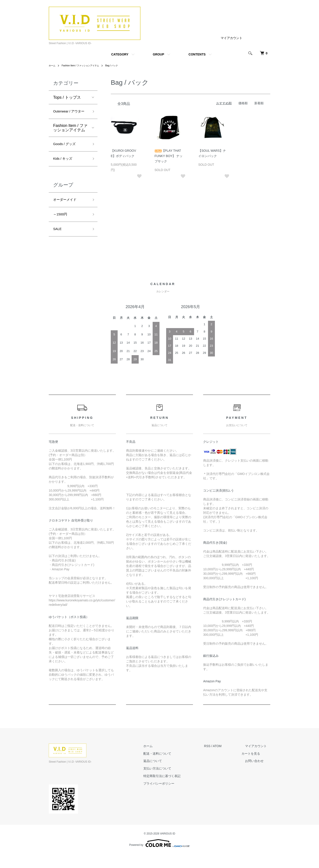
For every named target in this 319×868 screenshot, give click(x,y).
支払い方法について (168, 783)
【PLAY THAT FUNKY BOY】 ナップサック (169, 156)
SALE (58, 242)
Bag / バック (121, 65)
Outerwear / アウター (70, 115)
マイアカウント (231, 38)
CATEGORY (120, 54)
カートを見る (258, 768)
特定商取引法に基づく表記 (173, 790)
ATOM (224, 760)
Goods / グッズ (67, 153)
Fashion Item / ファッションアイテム (85, 65)
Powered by (159, 857)
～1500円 (62, 227)
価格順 (243, 103)
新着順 (259, 103)
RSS (214, 760)
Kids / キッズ (65, 169)
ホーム (53, 65)
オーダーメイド (67, 211)
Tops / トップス (67, 97)
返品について (163, 775)
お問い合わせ (258, 775)
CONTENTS (197, 54)
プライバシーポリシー (169, 797)
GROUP (159, 54)
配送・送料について (168, 768)
